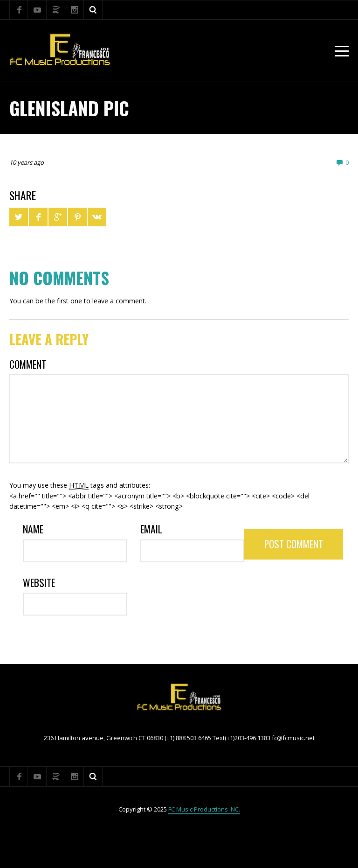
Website (39, 583)
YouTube (37, 10)
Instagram (75, 10)
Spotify (56, 10)
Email (151, 529)
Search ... (93, 10)
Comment (28, 364)
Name (33, 529)
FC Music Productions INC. (204, 809)
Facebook (19, 10)
